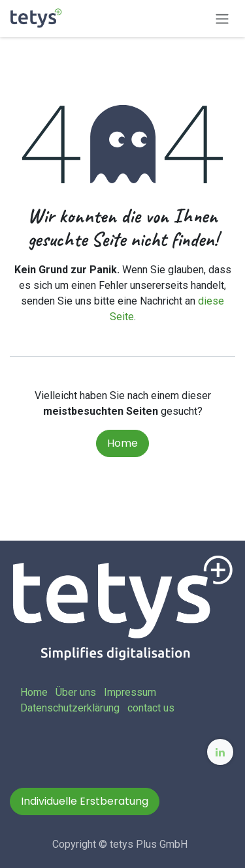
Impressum (130, 692)
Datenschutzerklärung (70, 708)
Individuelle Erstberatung (85, 801)
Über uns (76, 692)
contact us (151, 708)
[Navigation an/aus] (222, 19)
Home (122, 443)
